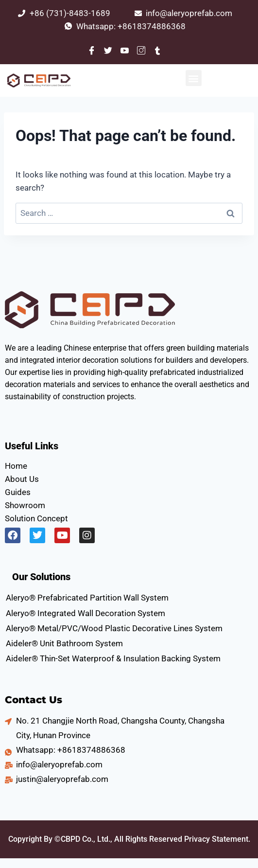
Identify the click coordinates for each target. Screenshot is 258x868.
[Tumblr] (158, 50)
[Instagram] (141, 50)
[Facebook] (92, 50)
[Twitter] (108, 50)
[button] (194, 78)
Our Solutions (41, 577)
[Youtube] (125, 50)
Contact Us (34, 700)
